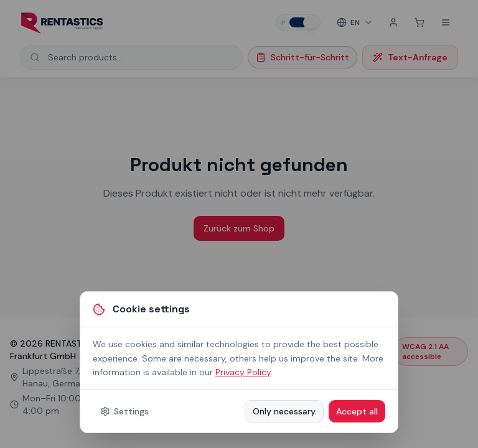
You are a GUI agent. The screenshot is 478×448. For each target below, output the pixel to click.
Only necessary (284, 411)
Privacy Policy (243, 372)
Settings (124, 411)
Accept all (357, 411)
